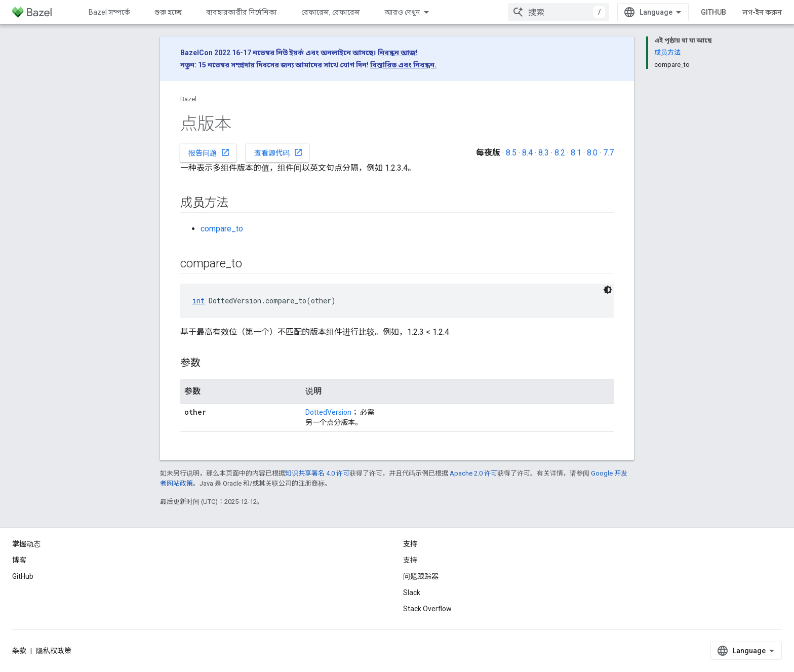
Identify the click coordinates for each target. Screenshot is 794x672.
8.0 (592, 153)
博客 (19, 560)
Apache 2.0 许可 (473, 473)
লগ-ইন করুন (762, 12)
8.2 (560, 153)
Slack (412, 592)
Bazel (188, 99)
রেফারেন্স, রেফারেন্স (331, 12)
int (198, 301)
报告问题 (209, 152)
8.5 (511, 153)
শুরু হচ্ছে (168, 12)
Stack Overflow (427, 609)
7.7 (608, 153)
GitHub (713, 12)
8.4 (527, 153)
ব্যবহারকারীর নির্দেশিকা (242, 12)
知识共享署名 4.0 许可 (317, 473)
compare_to (222, 229)
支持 (410, 560)
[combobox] (559, 12)
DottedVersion (328, 412)
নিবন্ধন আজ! (398, 53)
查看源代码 (279, 152)
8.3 (544, 153)
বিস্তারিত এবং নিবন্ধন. (403, 65)
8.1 (576, 153)
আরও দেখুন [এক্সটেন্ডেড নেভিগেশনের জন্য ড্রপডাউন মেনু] (402, 12)
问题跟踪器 (421, 576)
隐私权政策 (54, 651)
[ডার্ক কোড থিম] (608, 290)
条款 (19, 651)
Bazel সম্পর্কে (109, 12)
